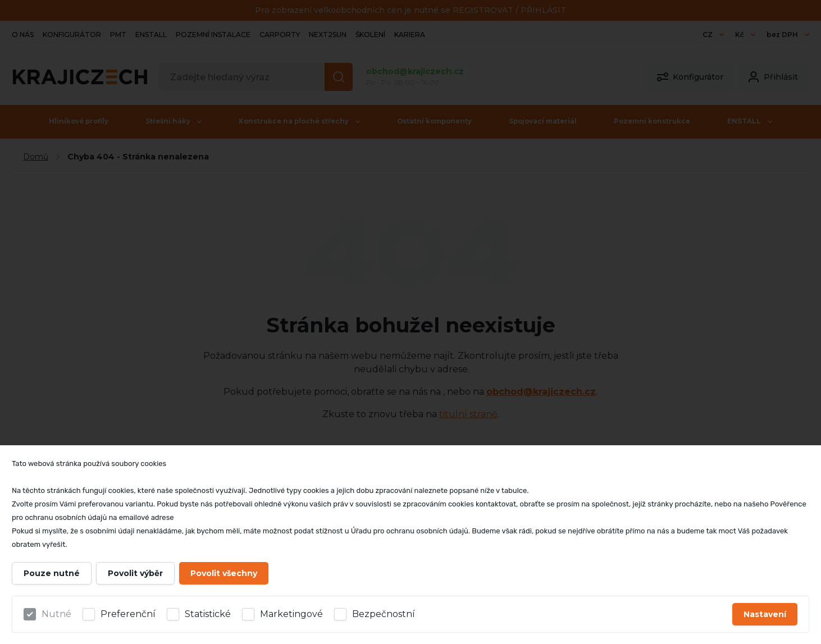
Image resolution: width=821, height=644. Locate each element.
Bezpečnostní (384, 614)
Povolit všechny (224, 573)
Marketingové (291, 614)
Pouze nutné (52, 573)
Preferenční (128, 614)
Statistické (208, 614)
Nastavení (765, 614)
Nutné (56, 614)
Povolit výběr (135, 573)
